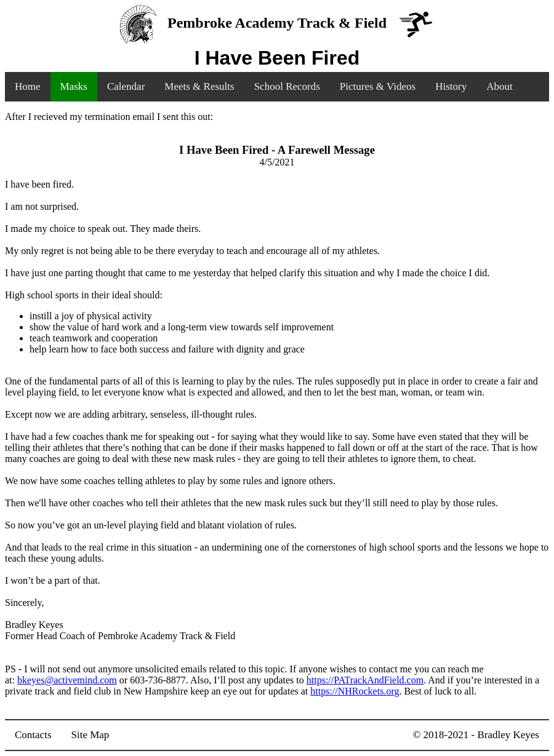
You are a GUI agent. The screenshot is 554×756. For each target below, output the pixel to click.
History (451, 86)
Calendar (126, 86)
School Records (287, 86)
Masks (74, 86)
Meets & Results (199, 86)
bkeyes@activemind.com (67, 680)
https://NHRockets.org (355, 691)
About (500, 86)
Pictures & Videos (378, 86)
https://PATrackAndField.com (365, 680)
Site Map (90, 735)
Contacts (33, 735)
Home (28, 86)
